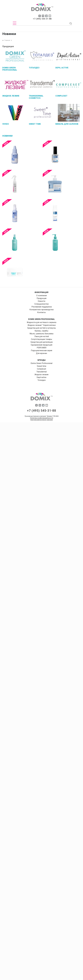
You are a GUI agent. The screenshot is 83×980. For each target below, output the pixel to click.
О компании (41, 296)
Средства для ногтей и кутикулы (42, 328)
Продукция (41, 298)
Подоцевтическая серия (41, 350)
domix (42, 8)
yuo (50, 16)
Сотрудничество (42, 304)
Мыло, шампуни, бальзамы (42, 334)
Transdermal (42, 372)
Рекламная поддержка (42, 307)
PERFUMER (42, 348)
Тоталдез (42, 380)
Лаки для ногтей (42, 336)
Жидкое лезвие (41, 375)
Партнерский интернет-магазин (42, 420)
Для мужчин (41, 353)
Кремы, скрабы (41, 331)
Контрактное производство (42, 310)
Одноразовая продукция (41, 345)
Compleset (41, 369)
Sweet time (42, 366)
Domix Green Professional (41, 363)
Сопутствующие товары (42, 339)
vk (43, 16)
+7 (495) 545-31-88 (42, 19)
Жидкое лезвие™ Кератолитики (42, 325)
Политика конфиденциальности (42, 418)
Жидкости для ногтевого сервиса (41, 322)
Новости (41, 301)
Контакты (41, 312)
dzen (40, 16)
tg (46, 16)
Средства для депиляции (42, 342)
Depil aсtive (41, 377)
